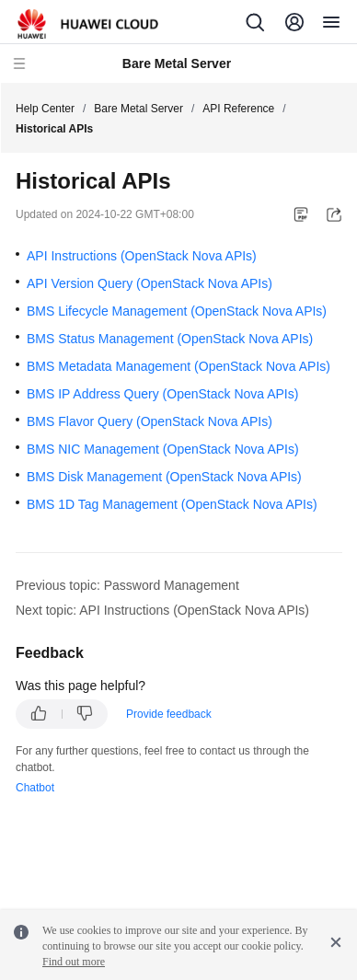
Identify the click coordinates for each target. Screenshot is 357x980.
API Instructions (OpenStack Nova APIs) (142, 256)
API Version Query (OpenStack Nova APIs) (150, 283)
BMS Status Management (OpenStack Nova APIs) (170, 339)
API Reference (238, 109)
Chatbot (35, 788)
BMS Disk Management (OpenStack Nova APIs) (164, 477)
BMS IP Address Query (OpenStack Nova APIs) (162, 394)
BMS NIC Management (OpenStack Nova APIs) (163, 449)
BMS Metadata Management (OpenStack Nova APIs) (178, 366)
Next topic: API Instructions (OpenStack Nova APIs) (162, 610)
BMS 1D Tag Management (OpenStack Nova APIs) (172, 504)
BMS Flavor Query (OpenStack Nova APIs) (150, 421)
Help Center (45, 109)
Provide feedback (169, 714)
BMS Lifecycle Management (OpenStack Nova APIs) (177, 311)
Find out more (74, 962)
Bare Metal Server (138, 109)
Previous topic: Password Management (127, 585)
